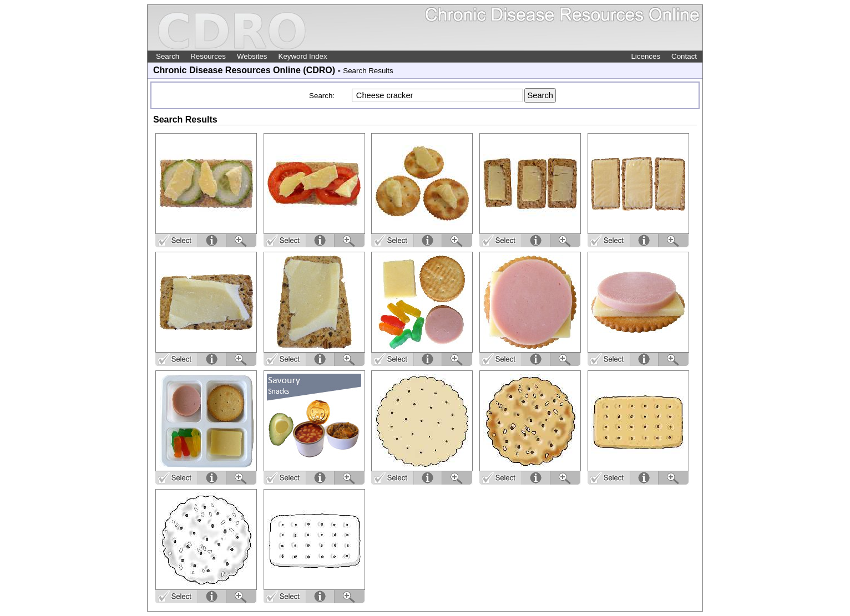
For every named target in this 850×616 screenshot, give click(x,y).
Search (168, 56)
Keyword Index (303, 56)
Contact (684, 56)
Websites (252, 56)
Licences (646, 56)
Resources (208, 56)
